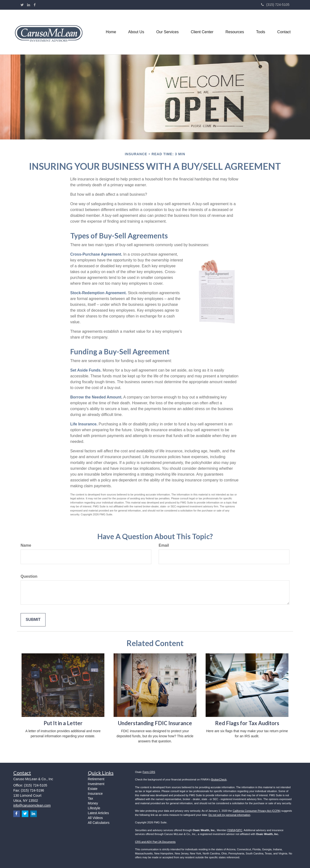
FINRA (231, 830)
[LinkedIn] (29, 5)
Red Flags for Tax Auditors (247, 723)
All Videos (95, 818)
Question (29, 576)
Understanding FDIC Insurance (155, 723)
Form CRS (149, 772)
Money (93, 803)
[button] (136, 32)
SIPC (239, 830)
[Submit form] (33, 620)
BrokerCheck (219, 779)
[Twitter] (22, 5)
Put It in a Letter (63, 723)
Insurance (95, 794)
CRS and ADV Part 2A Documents (155, 842)
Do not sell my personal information (229, 815)
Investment (96, 784)
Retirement (96, 779)
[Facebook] (35, 5)
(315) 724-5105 (275, 5)
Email (164, 545)
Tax (91, 798)
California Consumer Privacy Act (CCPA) (257, 811)
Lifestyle (94, 808)
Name (26, 545)
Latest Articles (98, 813)
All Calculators (99, 823)
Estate (93, 789)
